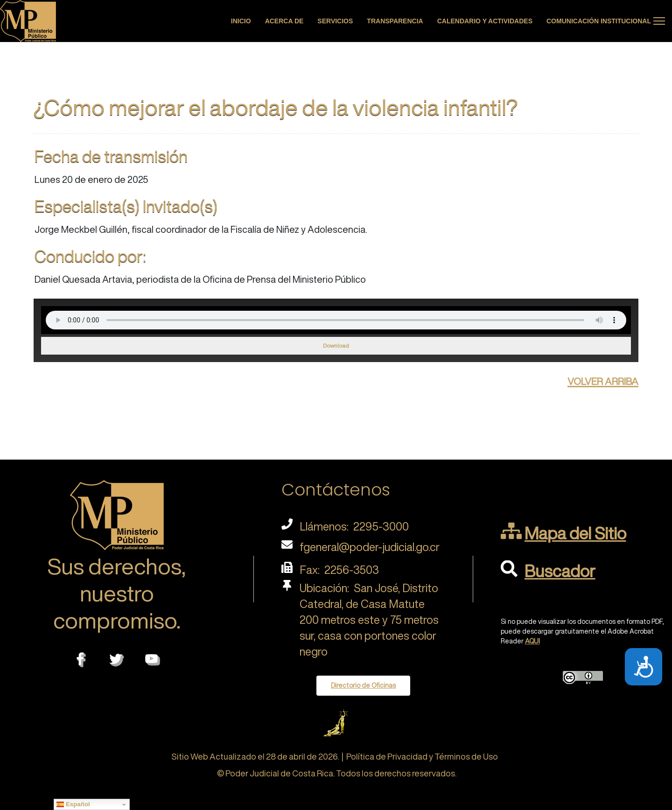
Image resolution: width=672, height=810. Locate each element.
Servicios (335, 21)
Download (336, 346)
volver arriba (603, 380)
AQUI (532, 641)
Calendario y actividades (485, 21)
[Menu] (659, 21)
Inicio (241, 21)
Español (73, 804)
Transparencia (395, 21)
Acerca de (284, 21)
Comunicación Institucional (599, 21)
